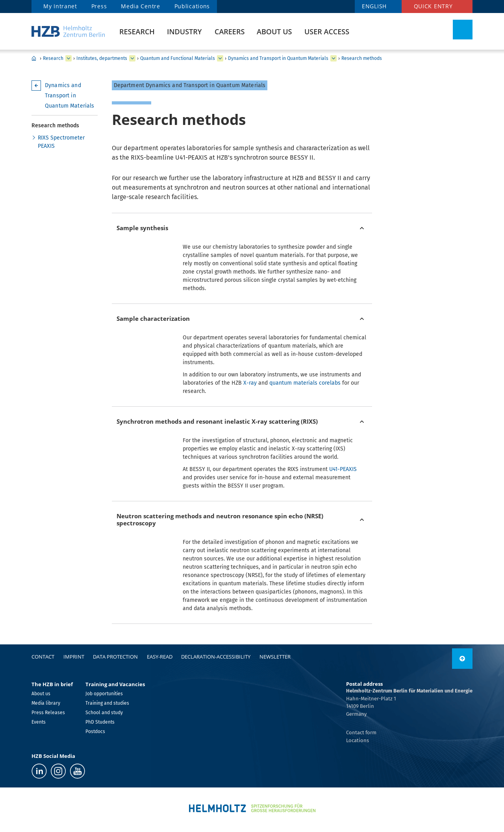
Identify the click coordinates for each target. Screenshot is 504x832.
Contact (43, 657)
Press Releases (48, 713)
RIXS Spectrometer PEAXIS (61, 142)
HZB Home (34, 58)
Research (137, 32)
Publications (192, 6)
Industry (184, 32)
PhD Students (100, 722)
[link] (462, 659)
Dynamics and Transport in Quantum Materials (278, 58)
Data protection (115, 657)
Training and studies (107, 703)
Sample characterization (153, 318)
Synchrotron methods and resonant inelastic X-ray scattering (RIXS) (217, 421)
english (374, 6)
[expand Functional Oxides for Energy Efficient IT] (334, 58)
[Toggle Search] (463, 30)
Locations (358, 740)
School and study (104, 713)
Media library (46, 703)
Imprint (74, 657)
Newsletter (275, 657)
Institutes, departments (102, 58)
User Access (327, 32)
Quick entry (433, 6)
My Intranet (60, 6)
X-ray (250, 383)
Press (99, 6)
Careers (230, 32)
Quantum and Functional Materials (178, 58)
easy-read (160, 657)
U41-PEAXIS (343, 469)
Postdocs (95, 731)
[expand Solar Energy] (220, 58)
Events (39, 722)
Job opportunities (104, 694)
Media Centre (140, 6)
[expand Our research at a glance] (132, 58)
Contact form (361, 732)
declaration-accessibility (216, 657)
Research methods (362, 58)
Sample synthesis (142, 228)
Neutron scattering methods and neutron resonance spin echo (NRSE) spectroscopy (220, 520)
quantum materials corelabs (305, 383)
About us (274, 32)
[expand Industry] (69, 58)
